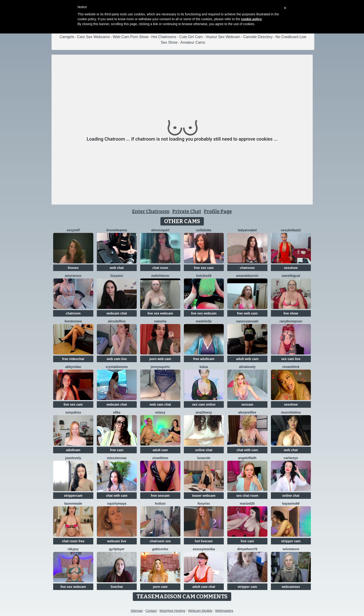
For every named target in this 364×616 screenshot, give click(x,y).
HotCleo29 (204, 276)
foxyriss (204, 503)
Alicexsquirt (160, 230)
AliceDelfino (117, 321)
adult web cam (247, 359)
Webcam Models (200, 611)
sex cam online (204, 404)
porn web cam (160, 359)
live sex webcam (160, 313)
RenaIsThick (291, 367)
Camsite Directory (258, 37)
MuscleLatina (291, 412)
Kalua (204, 367)
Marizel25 (247, 503)
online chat (204, 450)
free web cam (247, 313)
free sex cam (204, 268)
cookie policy (252, 19)
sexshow (291, 268)
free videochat (73, 359)
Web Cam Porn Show (131, 37)
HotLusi (160, 503)
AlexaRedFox (247, 412)
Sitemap (137, 611)
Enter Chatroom (151, 211)
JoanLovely (73, 458)
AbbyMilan (73, 367)
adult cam (160, 450)
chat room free (73, 541)
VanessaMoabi (247, 321)
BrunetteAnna (117, 230)
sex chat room (247, 496)
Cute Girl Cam (191, 37)
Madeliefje (204, 321)
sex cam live (291, 359)
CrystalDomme (117, 367)
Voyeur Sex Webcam (223, 37)
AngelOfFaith (247, 458)
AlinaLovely (247, 367)
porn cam (160, 587)
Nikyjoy (73, 549)
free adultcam (204, 359)
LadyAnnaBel (247, 230)
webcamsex (291, 587)
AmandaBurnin (247, 276)
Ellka (117, 412)
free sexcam (160, 496)
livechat (117, 587)
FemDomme (73, 321)
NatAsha (160, 321)
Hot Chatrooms (164, 37)
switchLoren (160, 276)
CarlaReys (291, 458)
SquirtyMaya (117, 503)
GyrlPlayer (117, 549)
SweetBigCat (291, 276)
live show (291, 313)
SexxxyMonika (204, 549)
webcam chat (117, 313)
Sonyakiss (73, 412)
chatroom (247, 268)
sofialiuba (204, 230)
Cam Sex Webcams (93, 37)
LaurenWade (73, 503)
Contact (151, 611)
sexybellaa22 (291, 230)
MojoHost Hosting (172, 611)
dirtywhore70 (247, 549)
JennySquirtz (160, 367)
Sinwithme (160, 458)
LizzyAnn (117, 276)
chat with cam (247, 450)
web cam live (117, 359)
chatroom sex (160, 541)
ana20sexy (204, 412)
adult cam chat (204, 587)
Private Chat (187, 211)
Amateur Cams (193, 42)
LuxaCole (204, 458)
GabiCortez (160, 549)
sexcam (247, 404)
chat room (160, 268)
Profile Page (218, 211)
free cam (117, 450)
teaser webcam (204, 496)
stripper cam (291, 541)
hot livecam (204, 541)
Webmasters (224, 611)
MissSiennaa (117, 458)
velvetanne (291, 549)
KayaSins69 (291, 503)
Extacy (160, 412)
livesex (73, 268)
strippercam (73, 496)
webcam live (117, 541)
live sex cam (73, 404)
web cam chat (160, 404)
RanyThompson (291, 321)
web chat (117, 268)
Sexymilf (73, 230)
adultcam (73, 450)
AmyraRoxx (73, 276)
